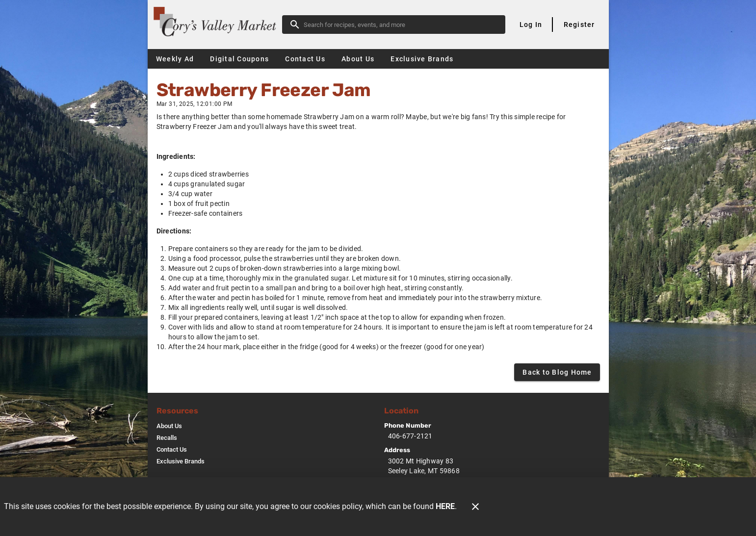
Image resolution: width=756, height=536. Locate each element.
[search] (401, 25)
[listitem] (169, 426)
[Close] (475, 507)
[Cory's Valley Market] (218, 25)
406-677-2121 (410, 436)
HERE (445, 506)
